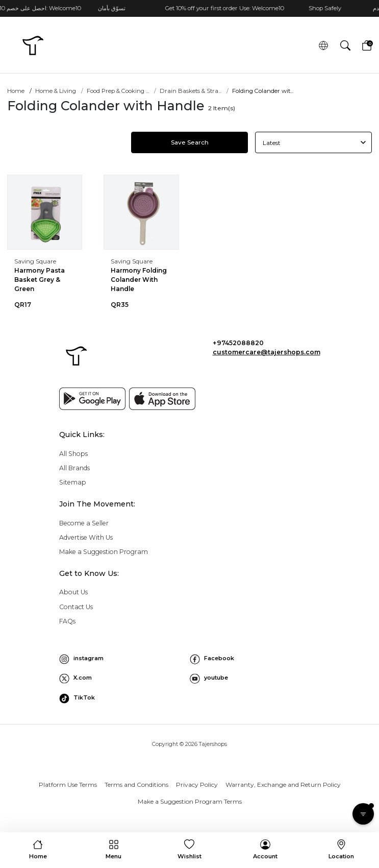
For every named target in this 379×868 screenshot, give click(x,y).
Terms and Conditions (136, 785)
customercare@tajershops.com (267, 352)
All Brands (74, 468)
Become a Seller (84, 523)
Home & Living (56, 91)
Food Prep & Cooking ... (118, 91)
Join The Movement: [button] (97, 504)
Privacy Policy (197, 785)
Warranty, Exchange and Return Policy (283, 785)
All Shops (73, 454)
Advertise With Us (86, 537)
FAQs (67, 621)
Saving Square (35, 261)
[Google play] (92, 399)
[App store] (162, 399)
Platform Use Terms (68, 785)
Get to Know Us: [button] (89, 573)
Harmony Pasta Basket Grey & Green (40, 280)
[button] (345, 46)
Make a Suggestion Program (104, 552)
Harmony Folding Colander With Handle (139, 280)
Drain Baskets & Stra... (191, 91)
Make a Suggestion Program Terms (190, 801)
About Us (73, 592)
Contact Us (76, 607)
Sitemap (73, 482)
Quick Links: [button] (82, 435)
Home (16, 91)
